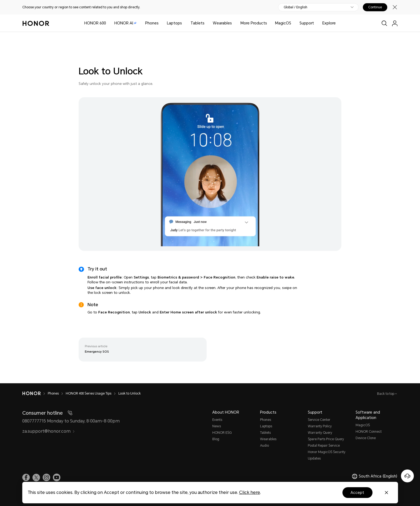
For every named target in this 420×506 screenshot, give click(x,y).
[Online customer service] (407, 476)
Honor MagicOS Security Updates (327, 455)
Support (307, 23)
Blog (216, 439)
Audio (264, 446)
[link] (26, 478)
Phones (152, 23)
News (217, 426)
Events (217, 420)
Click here (250, 492)
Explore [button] (329, 23)
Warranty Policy (320, 426)
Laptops (174, 23)
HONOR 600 (95, 23)
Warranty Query (320, 433)
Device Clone (366, 438)
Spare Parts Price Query (326, 439)
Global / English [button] (295, 7)
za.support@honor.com (49, 431)
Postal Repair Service (324, 446)
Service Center (319, 420)
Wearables (222, 23)
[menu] (395, 23)
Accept (357, 493)
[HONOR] (35, 393)
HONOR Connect (369, 432)
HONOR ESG (222, 433)
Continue (375, 7)
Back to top (386, 394)
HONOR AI (126, 23)
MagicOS (283, 23)
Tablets (198, 23)
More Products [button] (254, 23)
